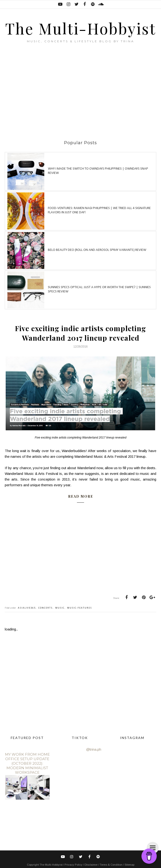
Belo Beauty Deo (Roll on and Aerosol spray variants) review (97, 250)
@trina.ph (94, 749)
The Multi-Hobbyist (81, 28)
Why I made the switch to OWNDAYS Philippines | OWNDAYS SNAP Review (98, 171)
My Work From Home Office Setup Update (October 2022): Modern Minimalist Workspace (27, 763)
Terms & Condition (111, 865)
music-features (80, 608)
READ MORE (81, 496)
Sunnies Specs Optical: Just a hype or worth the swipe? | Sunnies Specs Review (99, 289)
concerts (45, 608)
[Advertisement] (83, 92)
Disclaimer (91, 865)
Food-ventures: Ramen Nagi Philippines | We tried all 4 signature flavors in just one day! (99, 210)
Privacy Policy (74, 865)
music (60, 608)
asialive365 (27, 608)
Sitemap (129, 865)
